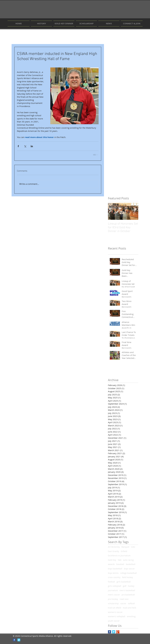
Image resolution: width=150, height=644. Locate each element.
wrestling (131, 616)
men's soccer (114, 595)
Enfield (124, 551)
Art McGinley (114, 547)
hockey (131, 586)
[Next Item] (134, 211)
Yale (120, 560)
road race (124, 599)
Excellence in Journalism (119, 556)
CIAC (133, 547)
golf (125, 586)
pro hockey (113, 599)
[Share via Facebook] (18, 146)
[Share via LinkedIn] (32, 146)
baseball (120, 564)
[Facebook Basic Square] (110, 632)
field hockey (127, 577)
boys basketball (115, 569)
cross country (114, 577)
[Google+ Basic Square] (118, 632)
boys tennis (113, 573)
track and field (129, 608)
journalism (113, 590)
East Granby (114, 551)
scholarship (113, 603)
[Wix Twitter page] (19, 640)
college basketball (128, 573)
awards (111, 564)
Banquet (125, 547)
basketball (131, 564)
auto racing (128, 560)
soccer (123, 603)
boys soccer (129, 569)
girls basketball (124, 582)
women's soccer (115, 612)
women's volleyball (117, 616)
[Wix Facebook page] (14, 640)
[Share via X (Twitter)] (25, 146)
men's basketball (127, 590)
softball (131, 603)
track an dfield (115, 608)
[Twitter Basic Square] (114, 632)
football (111, 582)
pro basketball (128, 595)
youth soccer (114, 621)
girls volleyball (115, 586)
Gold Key (112, 560)
